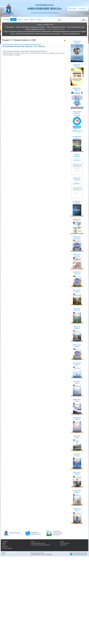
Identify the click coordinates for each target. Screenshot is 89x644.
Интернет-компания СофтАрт (80, 554)
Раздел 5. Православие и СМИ (56, 29)
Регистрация (82, 9)
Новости (32, 19)
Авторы (20, 19)
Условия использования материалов (40, 545)
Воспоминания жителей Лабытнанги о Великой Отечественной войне (22, 44)
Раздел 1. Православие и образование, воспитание (30, 27)
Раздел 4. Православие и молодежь (36, 29)
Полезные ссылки (64, 543)
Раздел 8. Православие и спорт (71, 34)
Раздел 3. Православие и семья (76, 27)
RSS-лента (5, 546)
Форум (26, 19)
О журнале (6, 19)
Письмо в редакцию (7, 548)
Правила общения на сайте (38, 543)
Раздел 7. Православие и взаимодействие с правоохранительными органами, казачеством (36, 34)
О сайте (62, 541)
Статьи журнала (10, 27)
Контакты (39, 19)
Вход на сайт (73, 9)
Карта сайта (63, 545)
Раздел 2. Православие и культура (56, 27)
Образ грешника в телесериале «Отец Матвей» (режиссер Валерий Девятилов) (25, 51)
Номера (13, 19)
